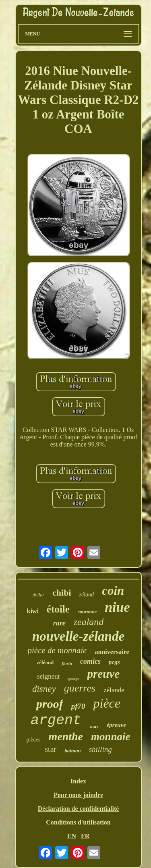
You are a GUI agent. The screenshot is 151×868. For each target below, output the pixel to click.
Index (78, 781)
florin (67, 663)
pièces (33, 740)
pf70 (78, 706)
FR (85, 836)
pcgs (114, 662)
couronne (87, 612)
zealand (89, 622)
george (74, 678)
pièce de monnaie (57, 650)
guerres (80, 688)
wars (94, 726)
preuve (104, 674)
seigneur (49, 676)
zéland (87, 595)
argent (56, 721)
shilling (100, 749)
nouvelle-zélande (78, 636)
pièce (107, 703)
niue (117, 607)
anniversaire (112, 652)
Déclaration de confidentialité (79, 809)
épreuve (116, 725)
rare (59, 623)
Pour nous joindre (78, 795)
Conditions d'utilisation (78, 822)
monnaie (111, 737)
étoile (58, 609)
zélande (114, 690)
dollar (38, 595)
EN (72, 836)
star (51, 749)
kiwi (33, 611)
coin (113, 591)
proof (50, 704)
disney (44, 689)
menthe (66, 736)
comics (90, 661)
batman (72, 751)
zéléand (45, 662)
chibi (62, 593)
